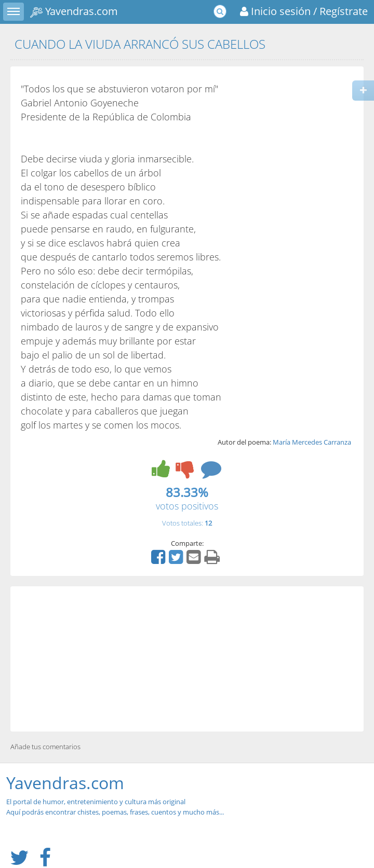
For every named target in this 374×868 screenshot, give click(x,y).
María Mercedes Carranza (312, 442)
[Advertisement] (187, 659)
